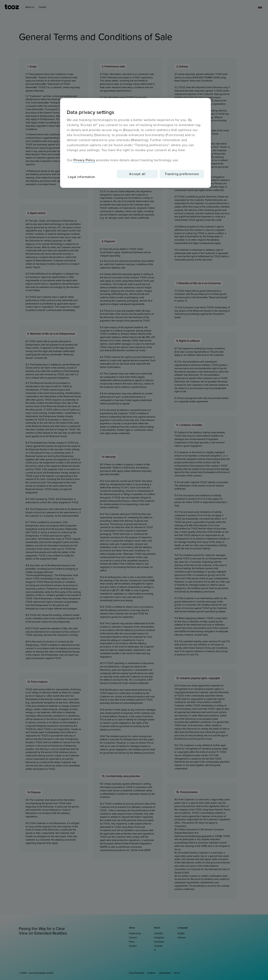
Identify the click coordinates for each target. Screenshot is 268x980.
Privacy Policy (84, 160)
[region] (135, 143)
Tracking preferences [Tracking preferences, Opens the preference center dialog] (182, 174)
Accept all (137, 174)
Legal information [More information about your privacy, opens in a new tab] (82, 177)
